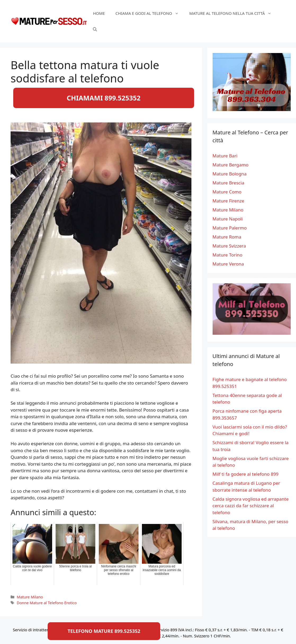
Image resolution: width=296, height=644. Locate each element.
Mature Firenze (228, 201)
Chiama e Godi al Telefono (150, 13)
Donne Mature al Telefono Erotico (47, 603)
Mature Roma (227, 237)
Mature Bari (225, 156)
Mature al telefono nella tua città (233, 13)
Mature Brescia (228, 183)
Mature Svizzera (229, 246)
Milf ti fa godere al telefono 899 (246, 474)
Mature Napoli (228, 219)
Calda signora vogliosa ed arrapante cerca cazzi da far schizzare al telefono (251, 506)
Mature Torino (228, 255)
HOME (99, 13)
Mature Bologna (230, 174)
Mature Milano (30, 597)
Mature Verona (228, 264)
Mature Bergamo (231, 165)
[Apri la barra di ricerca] (95, 29)
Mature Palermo (230, 228)
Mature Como (227, 192)
